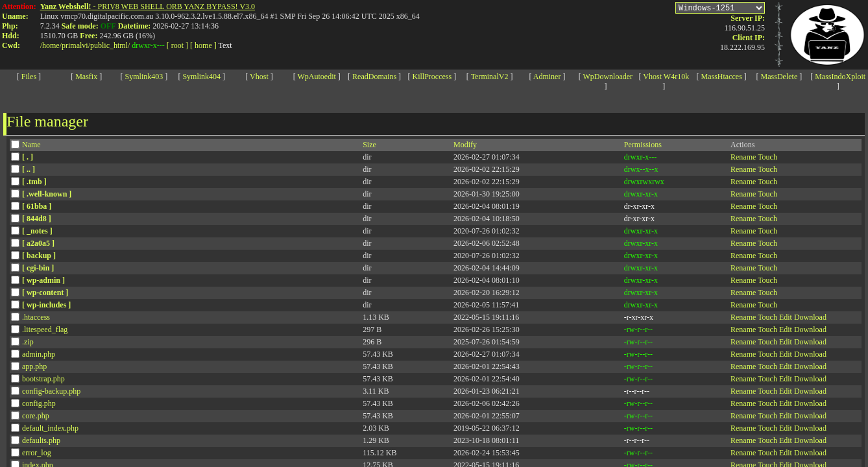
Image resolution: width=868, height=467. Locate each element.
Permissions (643, 145)
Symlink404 (201, 77)
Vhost (259, 77)
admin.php (39, 354)
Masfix (86, 77)
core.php (36, 416)
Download (810, 317)
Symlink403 (144, 77)
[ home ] (203, 45)
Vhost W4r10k (666, 77)
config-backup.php (51, 391)
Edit (786, 317)
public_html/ (110, 45)
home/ (52, 45)
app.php (34, 366)
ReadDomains (374, 77)
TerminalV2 (490, 77)
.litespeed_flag (45, 329)
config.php (39, 403)
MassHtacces (721, 77)
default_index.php (50, 428)
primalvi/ (76, 45)
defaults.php (41, 440)
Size (369, 145)
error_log (37, 453)
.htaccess (36, 317)
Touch (767, 157)
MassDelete (779, 77)
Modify (465, 145)
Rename (743, 157)
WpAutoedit (317, 77)
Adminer (547, 77)
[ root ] (177, 45)
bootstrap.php (43, 379)
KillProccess (432, 77)
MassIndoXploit (840, 77)
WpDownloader (608, 77)
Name (31, 145)
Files (29, 77)
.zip (28, 342)
